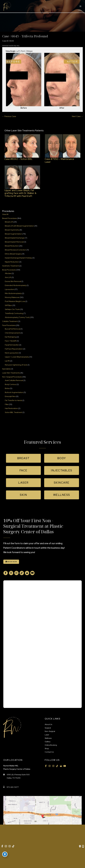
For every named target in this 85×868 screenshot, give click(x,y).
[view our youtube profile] (32, 573)
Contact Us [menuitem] (49, 752)
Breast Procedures (9, 218)
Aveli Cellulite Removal (14, 380)
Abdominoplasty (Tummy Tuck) (17, 317)
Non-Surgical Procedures (12, 377)
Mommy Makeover (12, 297)
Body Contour (11, 384)
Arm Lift (8, 277)
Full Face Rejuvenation (14, 349)
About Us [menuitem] (48, 724)
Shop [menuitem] (47, 748)
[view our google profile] (27, 573)
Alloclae (8, 273)
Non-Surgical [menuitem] (50, 731)
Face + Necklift (11, 341)
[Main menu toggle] (80, 6)
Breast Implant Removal (14, 242)
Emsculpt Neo (10, 396)
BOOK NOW (11, 562)
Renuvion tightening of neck (16, 365)
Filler (7, 404)
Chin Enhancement (12, 333)
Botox (7, 388)
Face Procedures (9, 325)
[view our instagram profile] (11, 573)
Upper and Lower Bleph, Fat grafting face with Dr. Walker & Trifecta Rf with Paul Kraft (20, 193)
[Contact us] (80, 846)
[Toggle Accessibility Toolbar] (5, 854)
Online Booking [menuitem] (51, 745)
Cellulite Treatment (10, 321)
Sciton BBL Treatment (14, 412)
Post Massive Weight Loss (15, 301)
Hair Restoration (11, 408)
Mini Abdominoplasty (13, 293)
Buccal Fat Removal (13, 329)
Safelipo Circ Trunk (12, 309)
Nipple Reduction (12, 262)
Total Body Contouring (14, 313)
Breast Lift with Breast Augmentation (19, 226)
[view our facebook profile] (6, 573)
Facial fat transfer (12, 345)
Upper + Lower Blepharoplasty (17, 357)
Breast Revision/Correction (15, 250)
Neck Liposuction (12, 353)
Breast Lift (9, 222)
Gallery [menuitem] (48, 742)
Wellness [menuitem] (48, 738)
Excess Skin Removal (13, 281)
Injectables (7, 369)
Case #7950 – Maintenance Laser (59, 160)
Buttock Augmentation (14, 392)
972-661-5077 (13, 787)
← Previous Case (9, 116)
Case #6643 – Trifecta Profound (25, 36)
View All (5, 214)
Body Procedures (9, 270)
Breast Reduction (12, 246)
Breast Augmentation (13, 234)
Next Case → (77, 116)
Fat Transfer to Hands (13, 400)
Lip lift (7, 361)
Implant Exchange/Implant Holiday (18, 258)
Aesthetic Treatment (11, 266)
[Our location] (83, 846)
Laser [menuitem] (47, 735)
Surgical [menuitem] (48, 728)
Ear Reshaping (11, 337)
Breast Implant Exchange (15, 238)
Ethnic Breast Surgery (13, 254)
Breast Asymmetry (12, 230)
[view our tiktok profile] (22, 573)
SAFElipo (8, 305)
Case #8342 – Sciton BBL (18, 159)
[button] (23, 458)
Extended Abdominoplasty (16, 285)
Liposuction (10, 289)
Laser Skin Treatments (11, 373)
